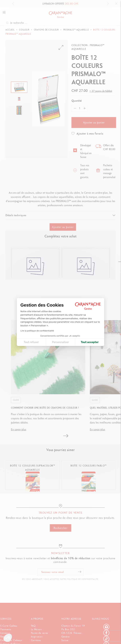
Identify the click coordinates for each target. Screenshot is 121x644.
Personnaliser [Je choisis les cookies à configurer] (60, 342)
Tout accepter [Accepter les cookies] (90, 342)
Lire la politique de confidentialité (37, 331)
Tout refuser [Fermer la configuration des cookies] (31, 342)
